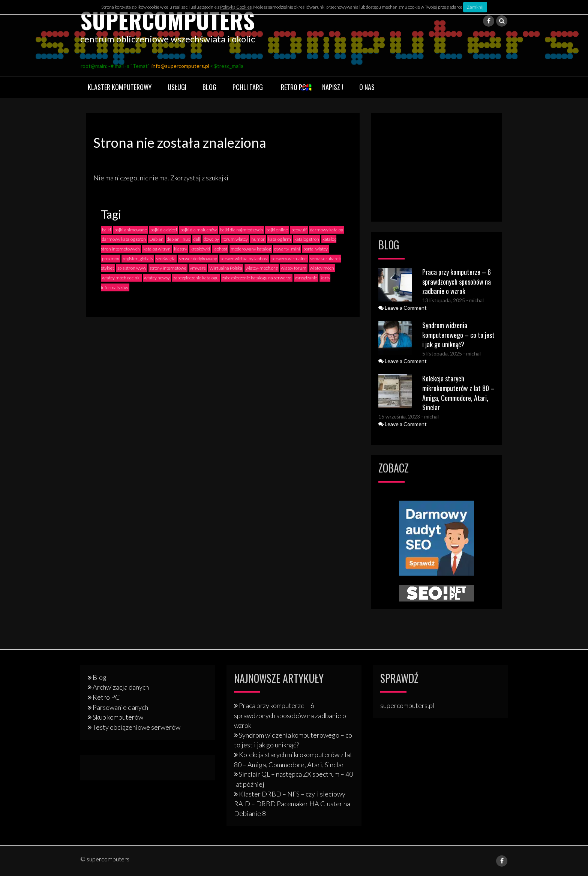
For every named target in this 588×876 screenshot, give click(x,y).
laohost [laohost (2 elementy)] (220, 248)
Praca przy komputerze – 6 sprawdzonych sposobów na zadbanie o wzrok (457, 281)
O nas (367, 87)
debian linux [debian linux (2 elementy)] (178, 239)
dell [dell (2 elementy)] (197, 239)
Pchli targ (248, 87)
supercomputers (169, 20)
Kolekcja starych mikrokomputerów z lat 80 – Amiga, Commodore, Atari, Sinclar (458, 393)
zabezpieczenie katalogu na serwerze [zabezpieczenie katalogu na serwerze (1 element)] (257, 277)
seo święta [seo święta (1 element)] (166, 258)
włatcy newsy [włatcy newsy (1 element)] (157, 277)
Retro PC (293, 87)
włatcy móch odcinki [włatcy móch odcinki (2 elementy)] (121, 277)
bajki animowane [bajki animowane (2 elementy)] (131, 229)
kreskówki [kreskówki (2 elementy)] (200, 248)
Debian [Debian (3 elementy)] (156, 239)
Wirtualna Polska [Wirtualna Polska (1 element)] (226, 268)
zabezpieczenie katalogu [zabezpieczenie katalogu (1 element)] (196, 277)
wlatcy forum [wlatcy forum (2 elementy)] (294, 268)
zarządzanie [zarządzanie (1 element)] (306, 277)
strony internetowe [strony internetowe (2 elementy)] (168, 268)
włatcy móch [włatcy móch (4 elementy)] (322, 268)
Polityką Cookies (236, 7)
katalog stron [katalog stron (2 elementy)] (307, 239)
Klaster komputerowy (120, 87)
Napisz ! (333, 87)
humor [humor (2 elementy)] (258, 239)
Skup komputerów (118, 717)
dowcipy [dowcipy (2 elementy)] (211, 239)
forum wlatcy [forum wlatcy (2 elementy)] (235, 239)
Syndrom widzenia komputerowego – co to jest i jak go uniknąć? (458, 334)
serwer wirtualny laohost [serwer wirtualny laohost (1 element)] (244, 258)
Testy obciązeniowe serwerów (136, 727)
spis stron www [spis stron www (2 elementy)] (132, 268)
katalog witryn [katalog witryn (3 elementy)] (157, 248)
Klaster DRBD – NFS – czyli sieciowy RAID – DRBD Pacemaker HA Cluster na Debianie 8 (292, 803)
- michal (474, 300)
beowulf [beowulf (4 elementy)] (299, 229)
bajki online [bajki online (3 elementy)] (277, 229)
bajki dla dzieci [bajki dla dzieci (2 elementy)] (164, 229)
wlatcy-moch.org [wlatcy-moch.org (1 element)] (262, 268)
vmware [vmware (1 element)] (198, 268)
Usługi (177, 87)
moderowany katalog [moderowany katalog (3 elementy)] (251, 248)
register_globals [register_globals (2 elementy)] (138, 258)
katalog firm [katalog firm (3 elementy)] (280, 239)
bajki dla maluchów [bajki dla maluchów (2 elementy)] (199, 229)
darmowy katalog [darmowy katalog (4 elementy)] (327, 229)
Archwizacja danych (121, 687)
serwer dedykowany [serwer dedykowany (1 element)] (198, 258)
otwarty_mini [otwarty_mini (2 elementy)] (287, 248)
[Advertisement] (436, 167)
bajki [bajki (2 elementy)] (106, 229)
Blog (209, 87)
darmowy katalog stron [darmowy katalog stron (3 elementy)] (124, 239)
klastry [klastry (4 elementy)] (181, 248)
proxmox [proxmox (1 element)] (111, 258)
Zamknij (475, 7)
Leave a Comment (403, 307)
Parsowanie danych (120, 707)
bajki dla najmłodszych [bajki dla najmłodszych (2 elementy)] (241, 229)
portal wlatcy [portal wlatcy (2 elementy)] (316, 248)
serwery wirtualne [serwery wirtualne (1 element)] (289, 258)
